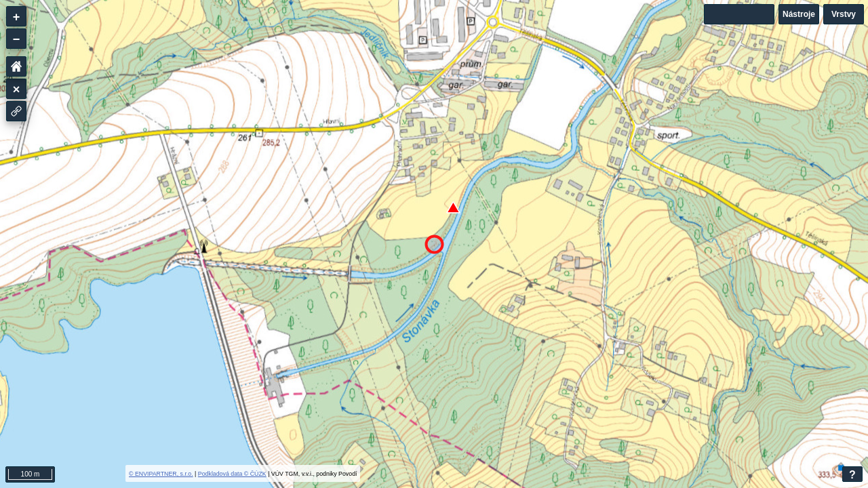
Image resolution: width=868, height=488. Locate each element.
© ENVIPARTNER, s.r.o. (161, 474)
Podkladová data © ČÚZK (232, 474)
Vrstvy (844, 14)
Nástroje (799, 14)
